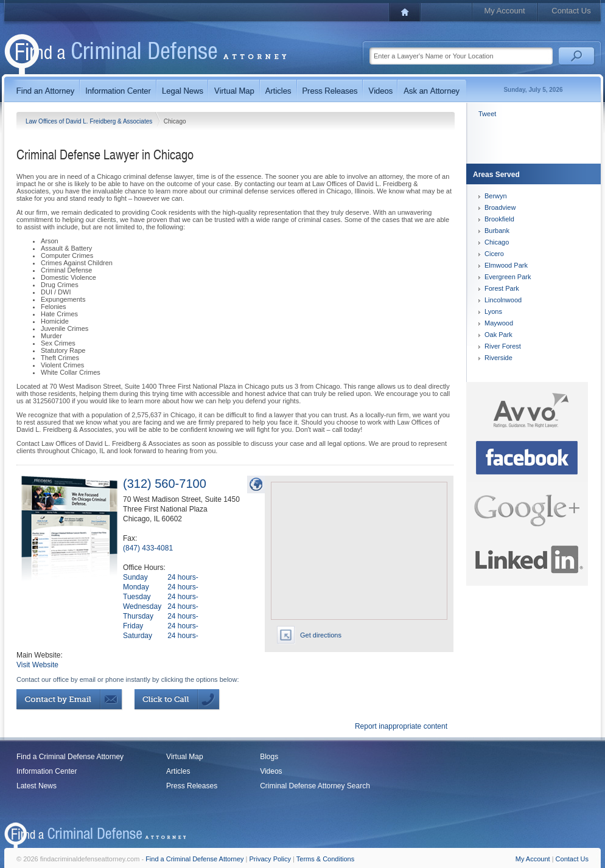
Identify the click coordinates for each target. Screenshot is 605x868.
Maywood (499, 323)
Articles (178, 771)
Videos (271, 771)
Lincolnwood (503, 300)
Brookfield (499, 219)
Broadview (500, 207)
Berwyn (496, 196)
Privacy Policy (270, 859)
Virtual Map (184, 757)
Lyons (493, 311)
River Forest (503, 346)
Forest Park (502, 288)
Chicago (497, 242)
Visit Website (37, 665)
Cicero (494, 254)
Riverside (498, 358)
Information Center (47, 771)
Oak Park (498, 335)
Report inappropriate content (401, 726)
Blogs (269, 757)
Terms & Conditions (325, 859)
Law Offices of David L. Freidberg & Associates (90, 121)
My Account (504, 11)
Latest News (37, 786)
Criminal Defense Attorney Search (315, 786)
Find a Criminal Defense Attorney (70, 757)
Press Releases (192, 786)
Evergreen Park (508, 277)
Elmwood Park (506, 265)
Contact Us (571, 11)
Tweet (487, 114)
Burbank (497, 231)
